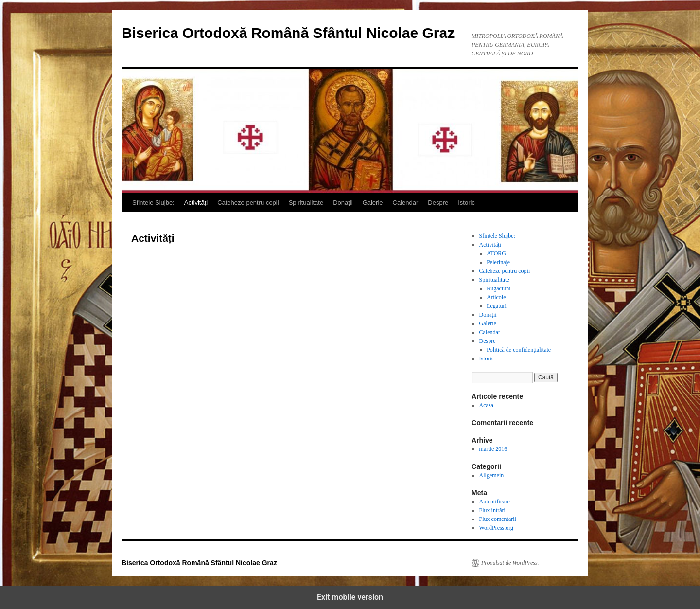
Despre (438, 203)
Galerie (373, 203)
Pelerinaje (498, 262)
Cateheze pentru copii (248, 203)
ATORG (496, 253)
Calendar (406, 203)
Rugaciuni (499, 288)
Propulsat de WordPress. (510, 563)
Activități (196, 203)
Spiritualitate (306, 203)
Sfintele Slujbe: (153, 203)
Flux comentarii (498, 519)
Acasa (486, 405)
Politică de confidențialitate (519, 350)
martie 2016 (493, 449)
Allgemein (492, 475)
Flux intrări (492, 510)
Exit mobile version (350, 597)
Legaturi (497, 306)
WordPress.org (496, 528)
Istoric (466, 203)
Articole (496, 297)
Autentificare (495, 502)
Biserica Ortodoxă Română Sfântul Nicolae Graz (288, 33)
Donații (343, 203)
